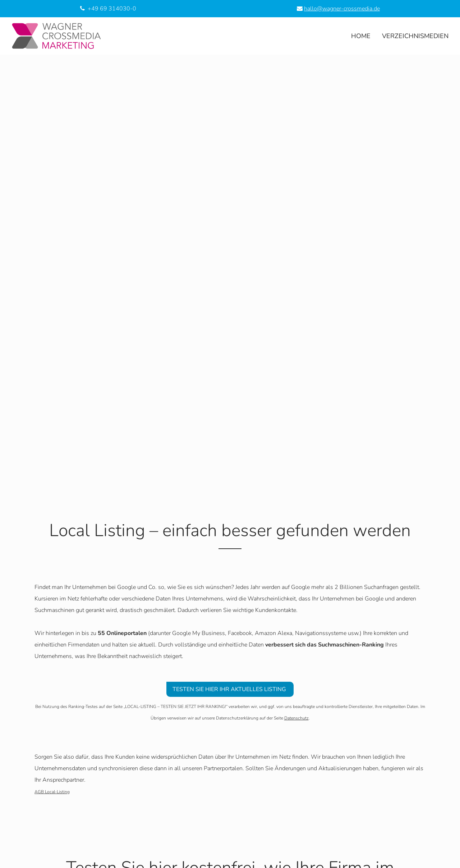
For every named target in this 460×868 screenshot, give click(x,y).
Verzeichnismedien (415, 36)
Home (361, 36)
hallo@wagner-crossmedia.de (342, 9)
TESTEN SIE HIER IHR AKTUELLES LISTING (230, 689)
